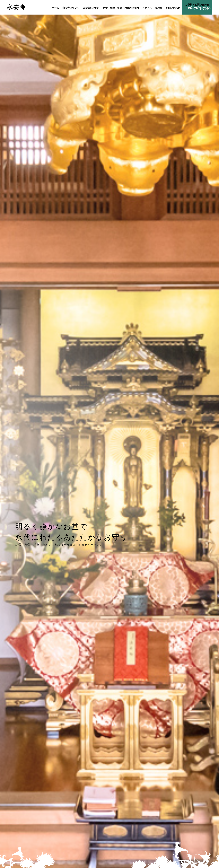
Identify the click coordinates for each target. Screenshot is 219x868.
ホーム (55, 8)
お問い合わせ (173, 8)
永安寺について (71, 8)
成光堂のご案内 (91, 8)
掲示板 (159, 8)
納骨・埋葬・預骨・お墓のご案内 (121, 8)
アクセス (147, 8)
